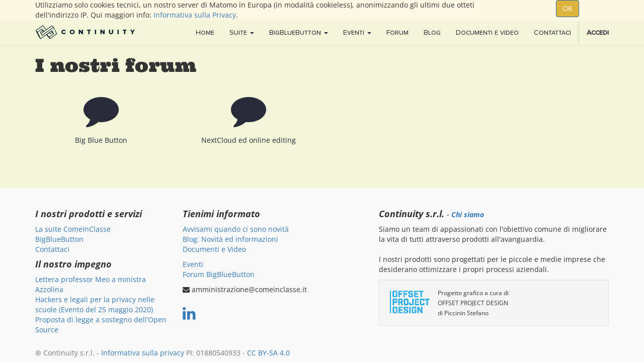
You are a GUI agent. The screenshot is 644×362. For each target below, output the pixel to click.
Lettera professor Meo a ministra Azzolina (91, 284)
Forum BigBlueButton (219, 274)
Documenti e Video (214, 249)
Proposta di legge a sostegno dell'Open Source (101, 325)
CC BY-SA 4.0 (268, 353)
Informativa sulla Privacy (195, 15)
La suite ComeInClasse (73, 229)
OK (568, 8)
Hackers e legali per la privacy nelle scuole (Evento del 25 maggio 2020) (95, 304)
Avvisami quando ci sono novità (236, 229)
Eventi (193, 264)
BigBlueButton (59, 239)
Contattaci (52, 249)
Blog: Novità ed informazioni (230, 239)
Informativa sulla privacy (143, 353)
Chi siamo (468, 215)
